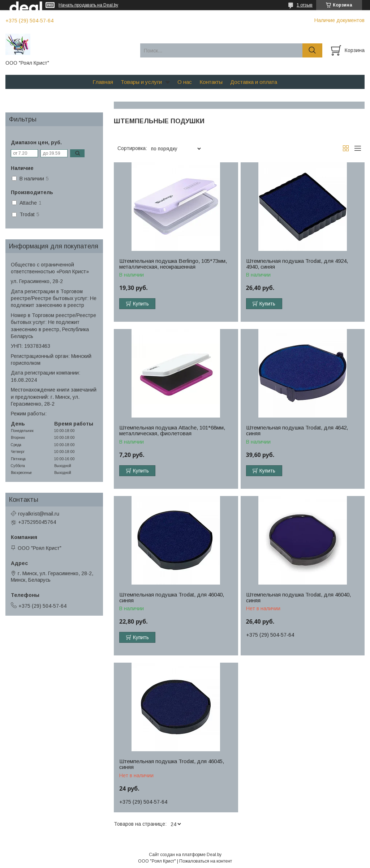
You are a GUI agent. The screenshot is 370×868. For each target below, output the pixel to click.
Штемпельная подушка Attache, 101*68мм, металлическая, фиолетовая (172, 431)
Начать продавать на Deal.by (88, 5)
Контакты (211, 82)
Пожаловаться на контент (206, 861)
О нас (185, 82)
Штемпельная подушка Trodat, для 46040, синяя (172, 598)
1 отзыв (305, 5)
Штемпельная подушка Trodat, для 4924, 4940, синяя (297, 264)
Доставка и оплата (254, 82)
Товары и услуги (141, 82)
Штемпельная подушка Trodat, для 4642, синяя (297, 431)
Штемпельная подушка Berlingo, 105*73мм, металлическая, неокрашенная (173, 264)
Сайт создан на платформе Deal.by (185, 855)
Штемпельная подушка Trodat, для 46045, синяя (172, 764)
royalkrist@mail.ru (39, 514)
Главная (103, 82)
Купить (141, 304)
